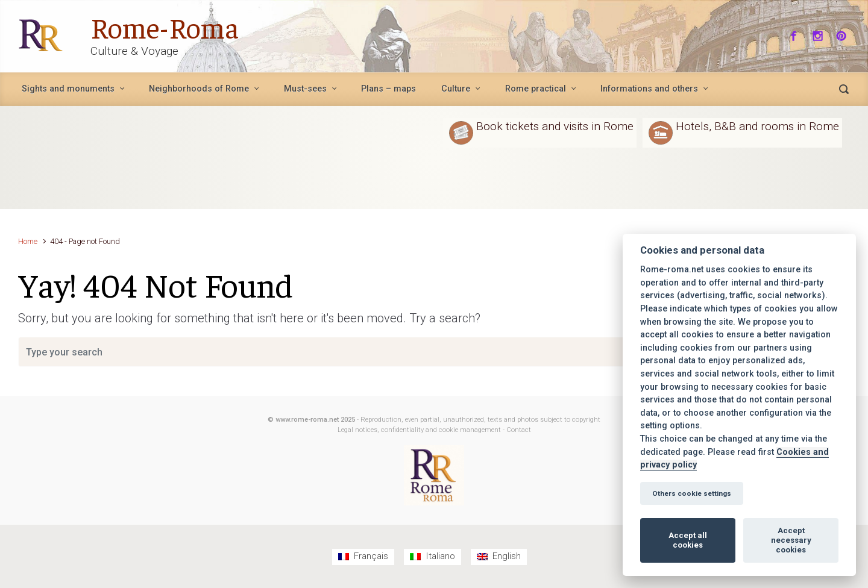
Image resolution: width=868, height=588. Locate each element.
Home (28, 241)
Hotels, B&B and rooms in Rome (757, 126)
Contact (519, 430)
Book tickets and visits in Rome (555, 126)
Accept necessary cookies (791, 540)
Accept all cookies (688, 540)
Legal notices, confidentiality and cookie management (419, 430)
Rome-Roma (164, 27)
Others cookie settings (692, 493)
